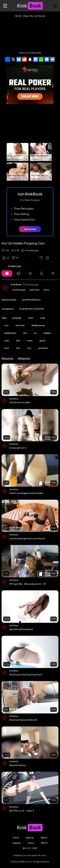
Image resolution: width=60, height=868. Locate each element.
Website (24, 358)
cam (7, 340)
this (18, 340)
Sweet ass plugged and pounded (26, 493)
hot (25, 333)
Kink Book (16, 284)
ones (30, 340)
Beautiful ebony (18, 765)
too (29, 348)
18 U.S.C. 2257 (30, 848)
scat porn (43, 348)
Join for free (30, 229)
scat (43, 318)
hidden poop (38, 325)
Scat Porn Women (31, 300)
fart (18, 348)
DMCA (44, 843)
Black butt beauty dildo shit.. (24, 720)
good (42, 340)
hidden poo (10, 333)
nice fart (20, 325)
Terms (31, 843)
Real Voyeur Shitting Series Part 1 (26, 674)
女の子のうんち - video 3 (22, 811)
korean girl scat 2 (18, 448)
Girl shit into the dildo (20, 402)
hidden (47, 333)
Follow (46, 290)
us (35, 333)
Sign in (44, 837)
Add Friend (34, 290)
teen (31, 318)
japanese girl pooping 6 (21, 629)
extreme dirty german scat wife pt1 (27, 538)
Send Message (19, 290)
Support (17, 843)
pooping (17, 318)
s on (6, 325)
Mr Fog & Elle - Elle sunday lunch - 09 (28, 584)
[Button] (7, 273)
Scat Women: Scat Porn (32, 309)
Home (16, 837)
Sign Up (30, 837)
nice (7, 348)
